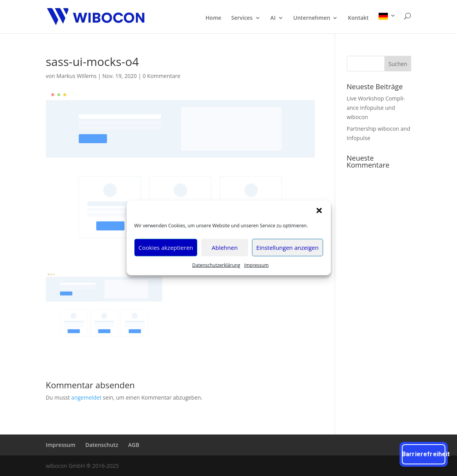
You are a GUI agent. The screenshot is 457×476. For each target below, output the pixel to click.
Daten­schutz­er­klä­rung (216, 265)
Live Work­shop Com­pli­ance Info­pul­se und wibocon (376, 108)
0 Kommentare (161, 76)
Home (213, 18)
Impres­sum (256, 265)
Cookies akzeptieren (166, 248)
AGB (134, 445)
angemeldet (87, 397)
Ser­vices (242, 18)
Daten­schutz (102, 445)
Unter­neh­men (312, 18)
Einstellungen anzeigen (287, 248)
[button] (319, 210)
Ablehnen (225, 248)
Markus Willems (76, 76)
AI (273, 18)
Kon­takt (358, 18)
